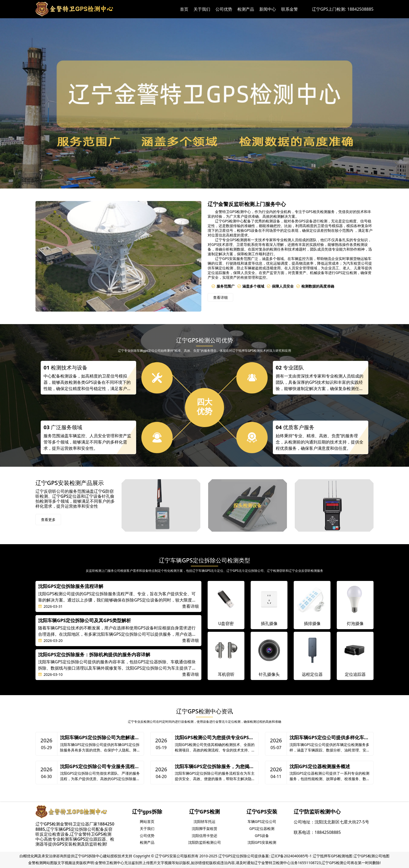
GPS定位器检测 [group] (262, 828)
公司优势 (224, 9)
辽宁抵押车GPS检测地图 (333, 856)
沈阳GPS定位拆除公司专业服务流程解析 (100, 767)
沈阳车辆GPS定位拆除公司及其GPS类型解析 (85, 621)
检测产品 (246, 9)
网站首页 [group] (147, 821)
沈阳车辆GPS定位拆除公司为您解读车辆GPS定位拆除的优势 (100, 738)
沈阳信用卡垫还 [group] (204, 836)
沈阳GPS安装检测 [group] (262, 842)
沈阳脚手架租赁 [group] (204, 828)
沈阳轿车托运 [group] (204, 821)
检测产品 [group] (147, 842)
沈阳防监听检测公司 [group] (204, 842)
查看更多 (48, 520)
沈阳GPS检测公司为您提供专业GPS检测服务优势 (214, 738)
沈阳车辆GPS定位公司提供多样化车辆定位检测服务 (329, 738)
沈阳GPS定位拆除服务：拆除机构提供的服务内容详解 (94, 655)
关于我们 (202, 9)
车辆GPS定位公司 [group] (262, 821)
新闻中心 (268, 9)
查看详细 (220, 297)
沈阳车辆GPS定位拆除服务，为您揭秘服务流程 (214, 767)
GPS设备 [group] (262, 836)
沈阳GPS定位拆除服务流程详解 (71, 586)
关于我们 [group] (147, 828)
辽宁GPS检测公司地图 (371, 856)
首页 (184, 9)
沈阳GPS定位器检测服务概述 (320, 767)
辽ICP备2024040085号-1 (291, 856)
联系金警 (290, 9)
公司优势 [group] (147, 836)
